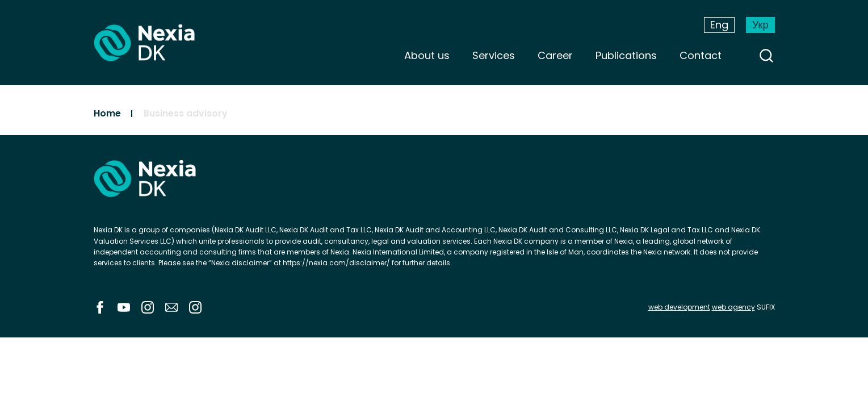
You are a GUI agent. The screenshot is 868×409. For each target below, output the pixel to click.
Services (494, 55)
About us (427, 55)
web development (679, 307)
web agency (733, 307)
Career (555, 55)
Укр (760, 25)
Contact (701, 55)
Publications (626, 55)
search (766, 56)
